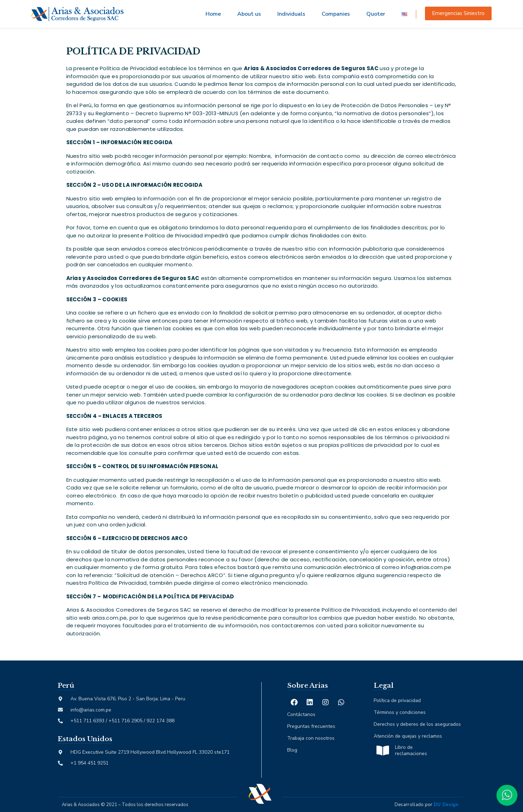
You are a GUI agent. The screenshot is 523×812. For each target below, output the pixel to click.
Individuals (291, 14)
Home (213, 14)
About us (249, 14)
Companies (336, 14)
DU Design (446, 805)
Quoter (376, 14)
